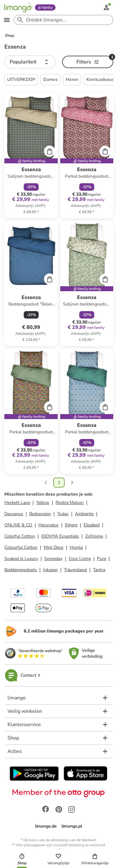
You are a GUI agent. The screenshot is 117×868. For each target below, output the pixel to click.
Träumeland (75, 570)
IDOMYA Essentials (60, 536)
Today (63, 514)
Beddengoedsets (21, 570)
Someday (53, 559)
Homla (76, 547)
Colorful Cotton (20, 536)
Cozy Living (80, 559)
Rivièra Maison (70, 503)
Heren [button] (72, 79)
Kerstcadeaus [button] (100, 79)
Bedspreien (40, 514)
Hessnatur (49, 525)
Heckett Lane (17, 503)
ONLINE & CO (18, 525)
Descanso (14, 514)
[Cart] (50, 151)
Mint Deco (54, 547)
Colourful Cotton (21, 547)
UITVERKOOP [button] (21, 79)
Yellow (43, 503)
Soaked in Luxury (21, 559)
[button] (30, 62)
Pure (102, 559)
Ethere (71, 525)
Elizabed (92, 525)
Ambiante (84, 514)
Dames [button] (51, 79)
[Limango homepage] (18, 7)
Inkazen (50, 570)
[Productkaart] (31, 155)
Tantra (99, 570)
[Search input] (62, 20)
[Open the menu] (7, 20)
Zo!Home (94, 536)
